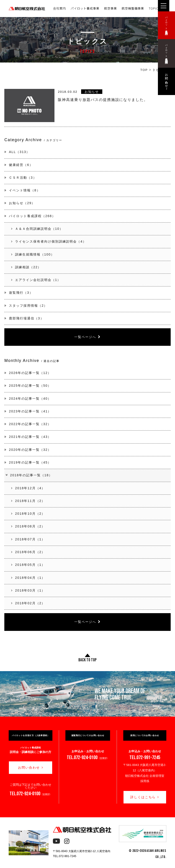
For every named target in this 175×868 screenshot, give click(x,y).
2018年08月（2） (28, 526)
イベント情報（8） (22, 190)
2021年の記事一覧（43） (28, 437)
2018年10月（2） (28, 514)
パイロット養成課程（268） (30, 216)
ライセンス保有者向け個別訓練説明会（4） (49, 241)
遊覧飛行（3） (19, 293)
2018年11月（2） (28, 501)
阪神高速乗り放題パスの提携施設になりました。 (103, 100)
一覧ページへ (87, 337)
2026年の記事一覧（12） (28, 373)
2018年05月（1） (28, 565)
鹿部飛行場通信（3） (24, 318)
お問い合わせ (31, 768)
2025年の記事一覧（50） (28, 386)
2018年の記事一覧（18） (29, 475)
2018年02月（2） (28, 603)
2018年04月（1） (28, 578)
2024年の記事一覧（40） (28, 399)
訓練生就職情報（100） (33, 254)
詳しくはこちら (145, 797)
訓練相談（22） (26, 267)
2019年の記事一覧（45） (28, 462)
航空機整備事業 (133, 8)
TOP (144, 70)
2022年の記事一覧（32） (28, 424)
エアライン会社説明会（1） (36, 280)
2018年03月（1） (28, 590)
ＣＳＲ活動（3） (20, 178)
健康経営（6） (19, 165)
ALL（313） (17, 152)
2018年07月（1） (28, 539)
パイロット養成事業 (85, 8)
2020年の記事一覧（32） (28, 450)
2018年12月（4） (28, 488)
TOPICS (154, 8)
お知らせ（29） (20, 203)
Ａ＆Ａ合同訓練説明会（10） (37, 229)
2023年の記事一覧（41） (28, 411)
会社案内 (59, 8)
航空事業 (111, 8)
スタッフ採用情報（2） (26, 306)
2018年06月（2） (28, 552)
